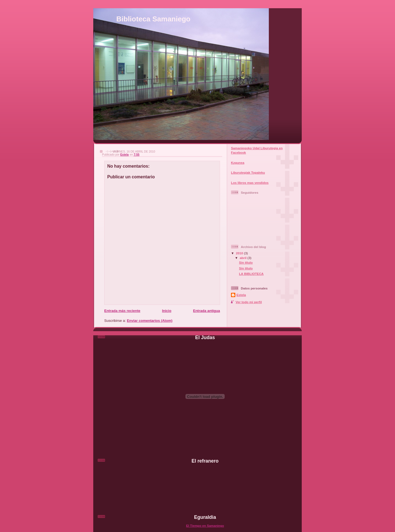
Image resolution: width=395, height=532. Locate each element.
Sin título (246, 262)
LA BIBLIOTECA (251, 274)
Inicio (167, 311)
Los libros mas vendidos (250, 183)
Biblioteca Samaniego (153, 19)
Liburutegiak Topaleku (248, 172)
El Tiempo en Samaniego (205, 526)
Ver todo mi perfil (249, 302)
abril (244, 258)
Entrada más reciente (122, 311)
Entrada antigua (207, 311)
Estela (241, 295)
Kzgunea (238, 163)
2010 (240, 253)
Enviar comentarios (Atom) (149, 321)
